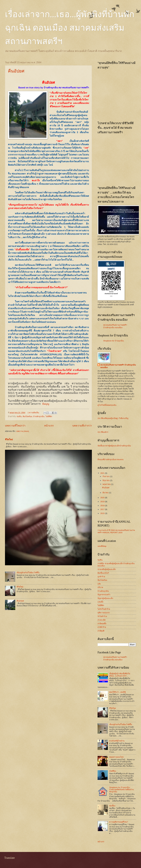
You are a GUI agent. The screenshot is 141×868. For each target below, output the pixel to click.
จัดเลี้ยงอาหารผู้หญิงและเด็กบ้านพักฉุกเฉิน (114, 446)
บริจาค (100, 587)
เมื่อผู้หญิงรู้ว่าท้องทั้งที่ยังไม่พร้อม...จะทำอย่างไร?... (120, 675)
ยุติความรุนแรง (104, 613)
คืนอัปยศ (16, 71)
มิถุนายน (106, 480)
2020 (103, 498)
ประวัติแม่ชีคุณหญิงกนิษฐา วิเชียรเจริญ (113, 418)
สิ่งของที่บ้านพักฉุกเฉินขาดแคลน (111, 460)
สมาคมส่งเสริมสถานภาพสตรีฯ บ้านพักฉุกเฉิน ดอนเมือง (118, 366)
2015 (103, 513)
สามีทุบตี (101, 631)
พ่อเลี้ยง (112, 806)
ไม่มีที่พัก (49, 416)
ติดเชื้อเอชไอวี (103, 573)
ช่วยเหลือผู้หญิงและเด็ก (107, 569)
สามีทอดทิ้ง (102, 624)
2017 (103, 509)
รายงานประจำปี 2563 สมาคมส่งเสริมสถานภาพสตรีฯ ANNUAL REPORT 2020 (116, 531)
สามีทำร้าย (102, 627)
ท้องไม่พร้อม (27, 416)
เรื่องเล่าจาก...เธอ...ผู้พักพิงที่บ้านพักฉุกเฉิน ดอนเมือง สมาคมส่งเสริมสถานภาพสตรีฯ (70, 28)
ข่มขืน (19, 416)
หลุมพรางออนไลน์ (116, 757)
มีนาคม (106, 493)
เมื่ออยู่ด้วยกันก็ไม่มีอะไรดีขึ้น (28, 573)
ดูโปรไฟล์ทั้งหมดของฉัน (107, 405)
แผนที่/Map (102, 546)
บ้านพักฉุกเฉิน (39, 416)
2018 (103, 506)
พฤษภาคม (107, 484)
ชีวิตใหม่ (9, 439)
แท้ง (99, 584)
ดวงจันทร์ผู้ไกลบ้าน (117, 741)
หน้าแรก (49, 426)
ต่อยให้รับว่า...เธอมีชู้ (117, 692)
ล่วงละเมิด (102, 620)
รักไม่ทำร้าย (102, 616)
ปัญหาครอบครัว (104, 595)
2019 (103, 502)
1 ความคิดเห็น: (34, 413)
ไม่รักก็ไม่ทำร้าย (104, 609)
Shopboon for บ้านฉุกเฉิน (114, 341)
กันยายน (106, 476)
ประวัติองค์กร (103, 432)
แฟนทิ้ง (100, 602)
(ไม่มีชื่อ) (113, 771)
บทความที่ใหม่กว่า (15, 426)
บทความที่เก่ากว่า (82, 426)
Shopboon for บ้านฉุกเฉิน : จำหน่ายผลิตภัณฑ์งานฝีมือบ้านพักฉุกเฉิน (121, 790)
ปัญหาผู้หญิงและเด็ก (105, 598)
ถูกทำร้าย (101, 577)
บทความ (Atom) (23, 431)
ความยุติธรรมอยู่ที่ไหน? (119, 822)
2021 (103, 473)
